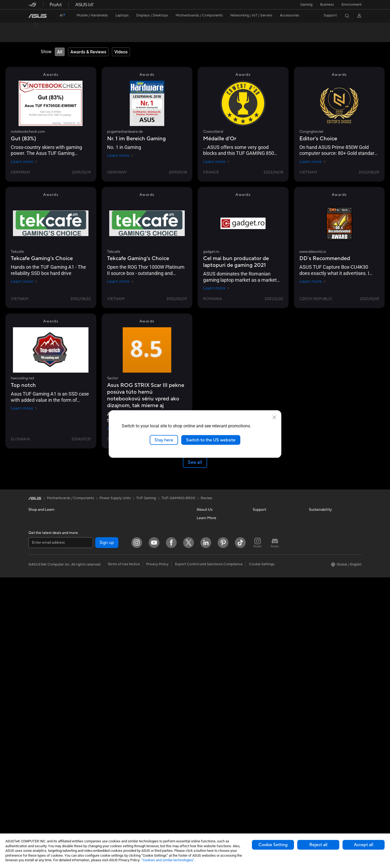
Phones (34, 667)
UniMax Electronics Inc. (215, 715)
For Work (36, 707)
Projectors (37, 781)
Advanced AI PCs (211, 739)
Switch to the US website (211, 440)
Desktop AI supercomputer (161, 691)
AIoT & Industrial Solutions (161, 683)
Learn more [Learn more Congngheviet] (313, 162)
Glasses (34, 772)
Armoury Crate (209, 780)
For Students (39, 724)
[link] (37, 16)
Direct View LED (41, 764)
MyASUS (260, 715)
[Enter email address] (61, 833)
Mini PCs (91, 666)
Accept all (364, 845)
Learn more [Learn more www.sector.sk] (313, 429)
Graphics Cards (97, 707)
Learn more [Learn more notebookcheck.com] (24, 162)
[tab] (60, 52)
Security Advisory (267, 699)
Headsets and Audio (156, 740)
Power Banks (150, 788)
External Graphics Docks (104, 756)
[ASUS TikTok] (240, 833)
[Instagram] (137, 833)
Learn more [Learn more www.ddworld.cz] (313, 282)
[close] (274, 417)
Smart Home (150, 707)
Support (101, 37)
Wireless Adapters (99, 805)
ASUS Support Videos (270, 707)
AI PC (201, 731)
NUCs (89, 658)
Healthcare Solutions (45, 675)
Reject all (318, 845)
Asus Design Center (212, 747)
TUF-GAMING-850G (178, 639)
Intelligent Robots (154, 675)
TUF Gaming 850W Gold (59, 28)
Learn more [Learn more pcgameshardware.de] (120, 156)
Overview (35, 37)
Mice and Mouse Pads (157, 731)
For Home (36, 699)
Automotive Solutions (214, 755)
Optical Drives (96, 740)
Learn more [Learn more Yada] (313, 541)
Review (81, 37)
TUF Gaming (146, 639)
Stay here (164, 440)
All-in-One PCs (40, 789)
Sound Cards (95, 772)
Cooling (90, 723)
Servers (146, 699)
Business (327, 5)
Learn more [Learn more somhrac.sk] (24, 569)
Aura (200, 788)
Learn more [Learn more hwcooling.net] (24, 409)
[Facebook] (171, 833)
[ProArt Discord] (275, 833)
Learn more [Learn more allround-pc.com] (120, 541)
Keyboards (148, 723)
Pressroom (205, 691)
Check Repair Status (269, 658)
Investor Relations (211, 683)
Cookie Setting (273, 845)
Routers (90, 788)
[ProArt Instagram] (258, 833)
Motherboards (96, 699)
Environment (352, 5)
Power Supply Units (100, 731)
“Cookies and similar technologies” (168, 860)
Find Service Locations (271, 666)
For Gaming (38, 732)
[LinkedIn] (206, 833)
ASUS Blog (206, 772)
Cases (89, 715)
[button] (306, 5)
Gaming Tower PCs (43, 805)
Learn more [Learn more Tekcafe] (24, 282)
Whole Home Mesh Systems (107, 796)
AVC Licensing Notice (214, 764)
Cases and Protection (157, 764)
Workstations (95, 675)
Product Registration (269, 675)
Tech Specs (59, 37)
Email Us (260, 683)
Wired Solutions (152, 658)
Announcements (209, 675)
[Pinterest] (223, 833)
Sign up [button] (107, 833)
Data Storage (95, 748)
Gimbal (145, 804)
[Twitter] (189, 833)
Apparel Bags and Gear (158, 756)
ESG (312, 658)
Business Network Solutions (162, 666)
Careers (203, 666)
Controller (148, 796)
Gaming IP (148, 812)
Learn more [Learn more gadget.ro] (216, 288)
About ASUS (207, 658)
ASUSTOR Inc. (208, 699)
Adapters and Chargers (158, 772)
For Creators (39, 716)
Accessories (38, 683)
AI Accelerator (96, 764)
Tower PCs (37, 797)
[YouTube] (154, 833)
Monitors (36, 756)
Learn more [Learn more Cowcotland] (216, 162)
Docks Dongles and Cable (160, 780)
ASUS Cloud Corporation (217, 707)
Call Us (258, 691)
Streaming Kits (151, 748)
